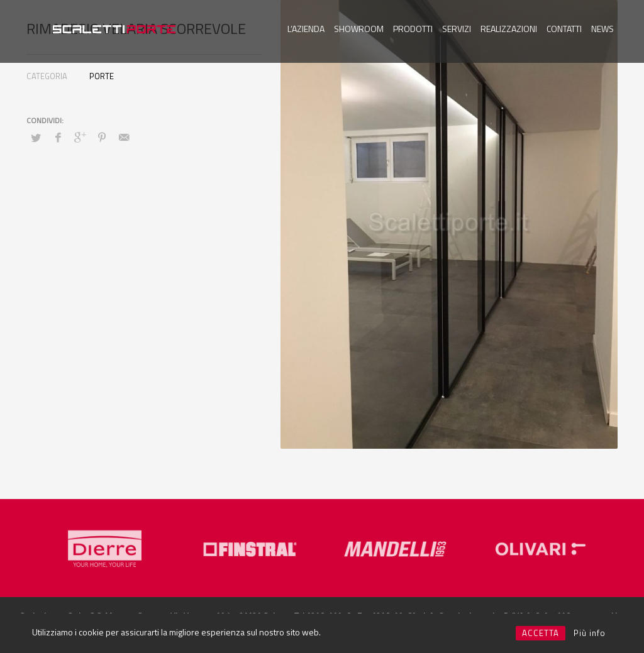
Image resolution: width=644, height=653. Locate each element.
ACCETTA (541, 633)
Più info (590, 633)
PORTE (102, 76)
